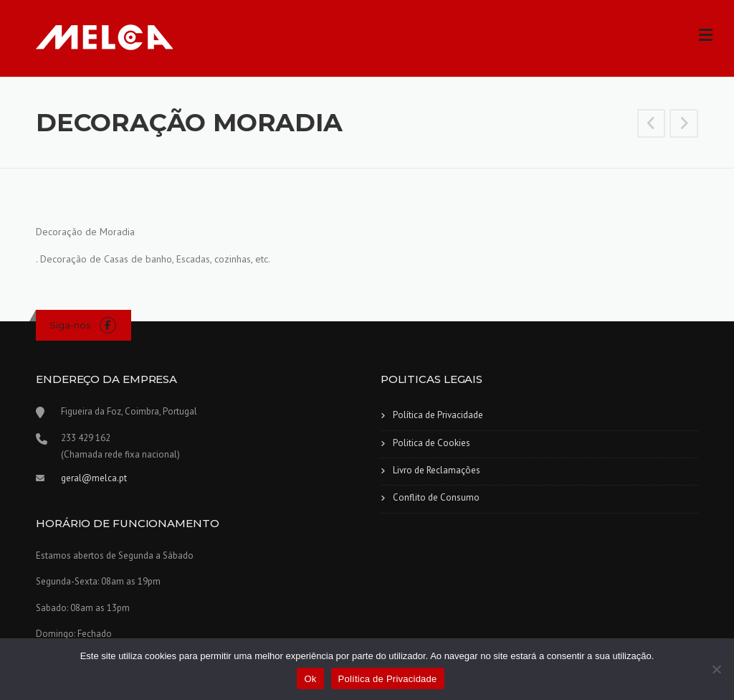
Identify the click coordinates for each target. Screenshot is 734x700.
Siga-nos (70, 325)
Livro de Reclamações (437, 470)
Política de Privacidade (438, 415)
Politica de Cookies (432, 443)
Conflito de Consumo (436, 497)
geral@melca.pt (94, 478)
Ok (310, 679)
